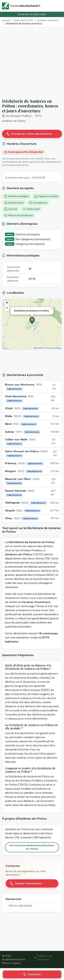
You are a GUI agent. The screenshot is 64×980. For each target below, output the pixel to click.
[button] (32, 320)
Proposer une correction (43, 958)
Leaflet (38, 348)
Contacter (32, 974)
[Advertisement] (32, 61)
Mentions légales (11, 963)
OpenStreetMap (54, 348)
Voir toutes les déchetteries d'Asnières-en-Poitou (32, 847)
